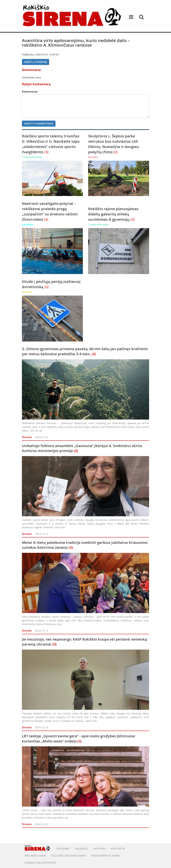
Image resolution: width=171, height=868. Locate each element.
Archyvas (99, 848)
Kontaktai (118, 848)
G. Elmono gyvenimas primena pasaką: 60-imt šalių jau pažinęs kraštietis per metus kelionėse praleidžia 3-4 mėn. (85, 351)
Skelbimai (63, 848)
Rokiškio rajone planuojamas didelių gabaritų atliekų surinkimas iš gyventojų (113, 214)
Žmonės (27, 437)
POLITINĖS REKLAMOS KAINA (69, 856)
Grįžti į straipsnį (36, 62)
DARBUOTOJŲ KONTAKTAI (40, 863)
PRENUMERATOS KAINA (105, 856)
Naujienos (81, 848)
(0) (46, 152)
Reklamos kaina (35, 856)
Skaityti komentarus (39, 124)
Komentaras (30, 92)
